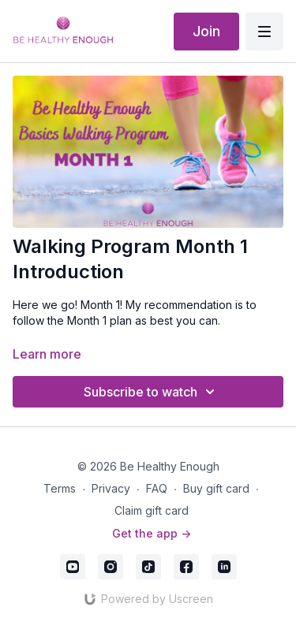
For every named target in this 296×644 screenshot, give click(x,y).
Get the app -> (152, 533)
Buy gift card (216, 488)
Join (206, 31)
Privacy (111, 488)
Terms (60, 488)
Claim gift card (152, 510)
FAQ (157, 488)
